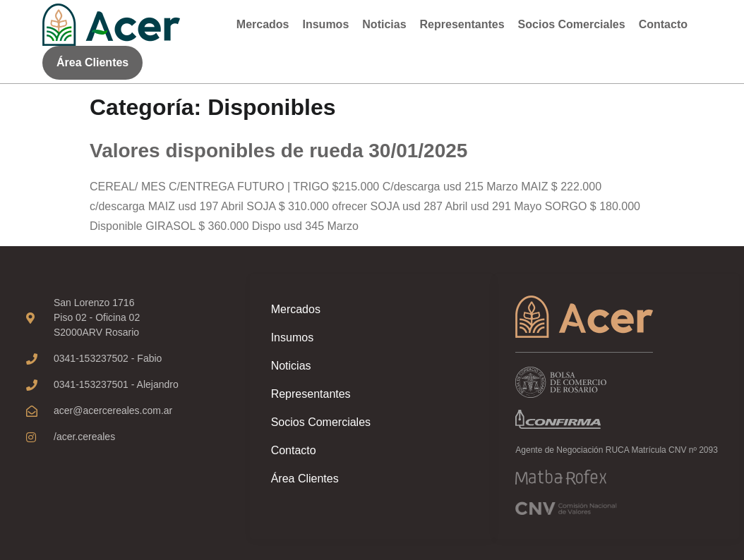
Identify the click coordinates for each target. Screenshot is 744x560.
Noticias (384, 24)
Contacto (663, 24)
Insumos (326, 24)
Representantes (462, 24)
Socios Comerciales (572, 24)
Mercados (263, 24)
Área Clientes (305, 479)
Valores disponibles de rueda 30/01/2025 (278, 151)
